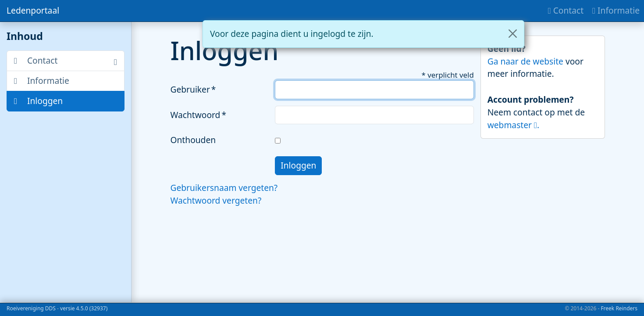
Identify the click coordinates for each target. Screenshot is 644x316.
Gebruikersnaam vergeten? (224, 188)
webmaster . (513, 125)
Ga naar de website (527, 61)
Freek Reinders (619, 308)
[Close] (513, 34)
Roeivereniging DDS (31, 308)
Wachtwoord (196, 115)
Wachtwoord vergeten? (216, 200)
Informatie (42, 81)
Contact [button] (36, 60)
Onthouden (193, 140)
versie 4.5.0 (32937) (84, 308)
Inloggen (38, 101)
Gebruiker (190, 89)
